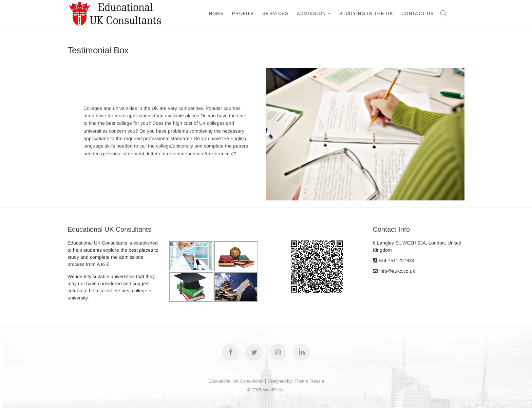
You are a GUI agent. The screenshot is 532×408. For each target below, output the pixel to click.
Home (216, 13)
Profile (243, 13)
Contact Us (418, 13)
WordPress (274, 390)
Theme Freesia (309, 381)
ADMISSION (311, 13)
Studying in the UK (366, 13)
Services (275, 13)
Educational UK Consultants (236, 381)
